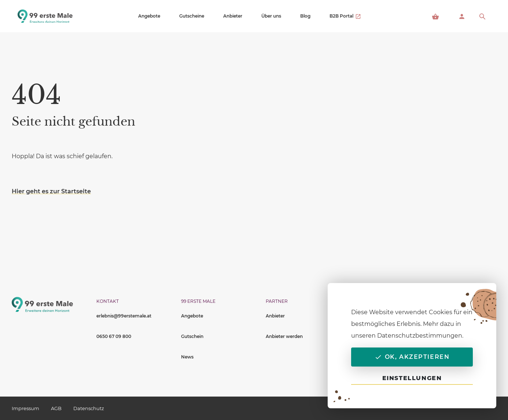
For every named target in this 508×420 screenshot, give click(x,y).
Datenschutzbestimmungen (420, 336)
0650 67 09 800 (114, 336)
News (187, 357)
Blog (305, 16)
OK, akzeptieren (412, 357)
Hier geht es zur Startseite (51, 191)
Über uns (271, 16)
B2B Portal (346, 16)
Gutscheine (192, 16)
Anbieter (233, 16)
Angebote (149, 16)
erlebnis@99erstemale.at (124, 316)
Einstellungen (412, 378)
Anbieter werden (284, 336)
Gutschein (192, 336)
